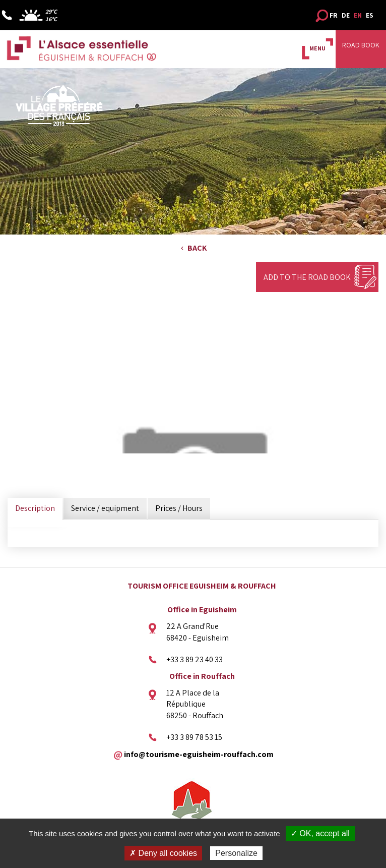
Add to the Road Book (307, 277)
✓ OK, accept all (320, 833)
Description (35, 508)
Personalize (236, 853)
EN (358, 15)
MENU (317, 48)
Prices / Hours (179, 508)
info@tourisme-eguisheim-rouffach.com (199, 754)
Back (197, 248)
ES (370, 15)
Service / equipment (105, 508)
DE (346, 15)
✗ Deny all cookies (163, 853)
